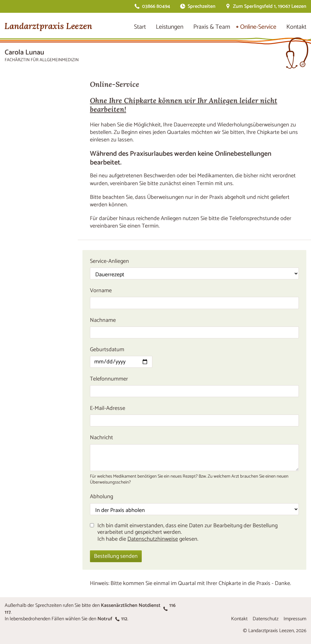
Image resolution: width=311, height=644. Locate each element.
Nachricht (101, 438)
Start (140, 27)
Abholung (101, 497)
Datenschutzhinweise (153, 539)
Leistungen (170, 27)
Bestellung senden (116, 556)
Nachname (103, 320)
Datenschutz (266, 619)
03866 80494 (156, 6)
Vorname (101, 291)
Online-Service (258, 27)
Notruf (112, 619)
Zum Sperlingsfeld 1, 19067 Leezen (270, 6)
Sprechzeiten (202, 6)
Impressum (295, 619)
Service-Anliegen (109, 261)
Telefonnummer (109, 379)
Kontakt (296, 27)
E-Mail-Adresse (108, 408)
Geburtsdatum (107, 350)
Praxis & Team (212, 27)
